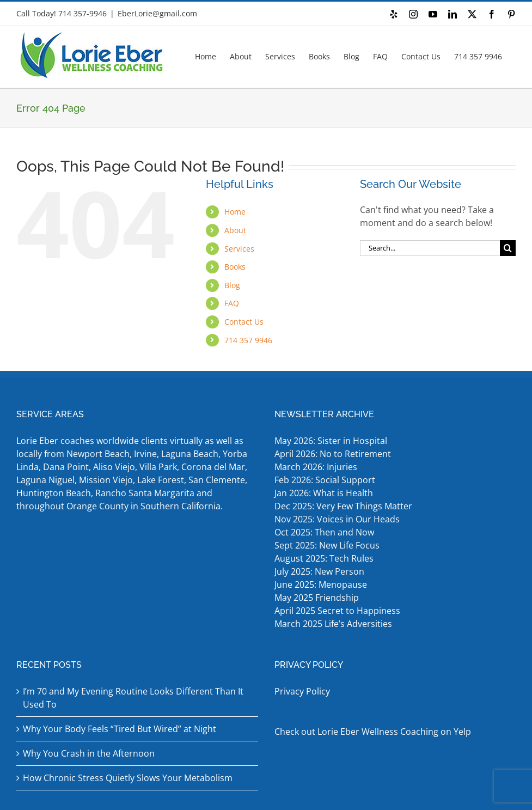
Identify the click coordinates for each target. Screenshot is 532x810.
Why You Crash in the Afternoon (89, 753)
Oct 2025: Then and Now (324, 532)
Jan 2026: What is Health (324, 493)
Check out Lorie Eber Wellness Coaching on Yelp (373, 732)
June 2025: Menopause (322, 584)
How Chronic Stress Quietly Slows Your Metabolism (128, 778)
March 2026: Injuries (316, 467)
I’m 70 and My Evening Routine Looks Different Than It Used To (133, 698)
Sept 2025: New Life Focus (327, 545)
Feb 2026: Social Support (325, 480)
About (235, 230)
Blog (232, 285)
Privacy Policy (302, 691)
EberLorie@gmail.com (157, 13)
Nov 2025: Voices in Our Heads (337, 519)
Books (235, 267)
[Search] (508, 248)
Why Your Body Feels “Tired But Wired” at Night (120, 729)
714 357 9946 (248, 340)
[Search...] (430, 248)
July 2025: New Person (319, 571)
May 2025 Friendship (317, 598)
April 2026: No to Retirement (334, 454)
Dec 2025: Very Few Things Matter (343, 506)
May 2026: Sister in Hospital (332, 441)
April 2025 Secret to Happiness (338, 611)
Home (235, 212)
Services (239, 249)
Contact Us (244, 322)
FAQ (232, 303)
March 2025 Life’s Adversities (334, 624)
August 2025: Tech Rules (324, 558)
